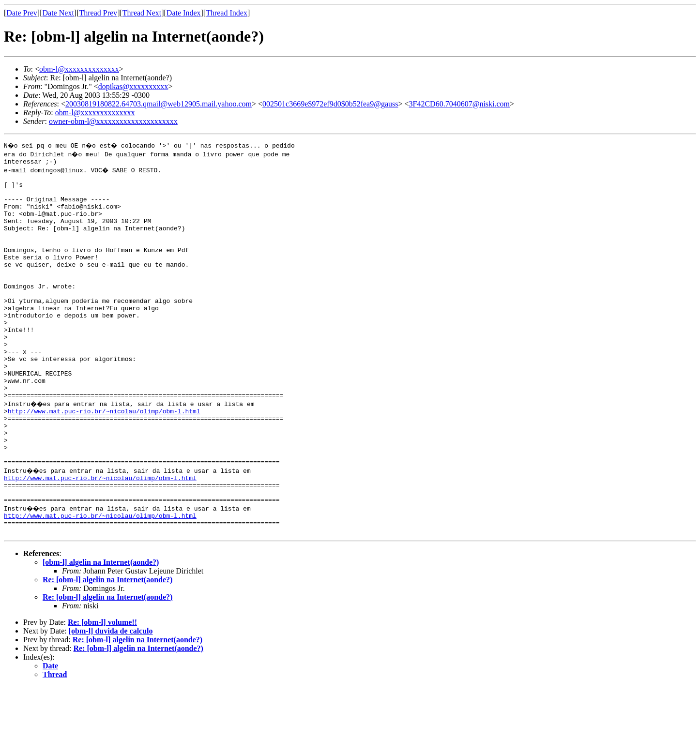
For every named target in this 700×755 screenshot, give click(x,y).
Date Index (184, 13)
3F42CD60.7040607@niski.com (460, 104)
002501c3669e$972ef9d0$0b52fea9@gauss (330, 104)
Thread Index (227, 13)
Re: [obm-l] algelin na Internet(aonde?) (107, 648)
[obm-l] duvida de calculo (111, 699)
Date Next (58, 13)
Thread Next (142, 13)
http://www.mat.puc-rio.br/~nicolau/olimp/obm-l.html (104, 459)
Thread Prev (98, 13)
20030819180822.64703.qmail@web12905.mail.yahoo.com (159, 104)
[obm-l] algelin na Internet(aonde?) (101, 630)
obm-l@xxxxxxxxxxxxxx (79, 69)
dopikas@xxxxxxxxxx (133, 86)
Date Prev (22, 13)
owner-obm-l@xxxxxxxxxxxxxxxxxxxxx (113, 121)
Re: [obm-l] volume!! (102, 690)
